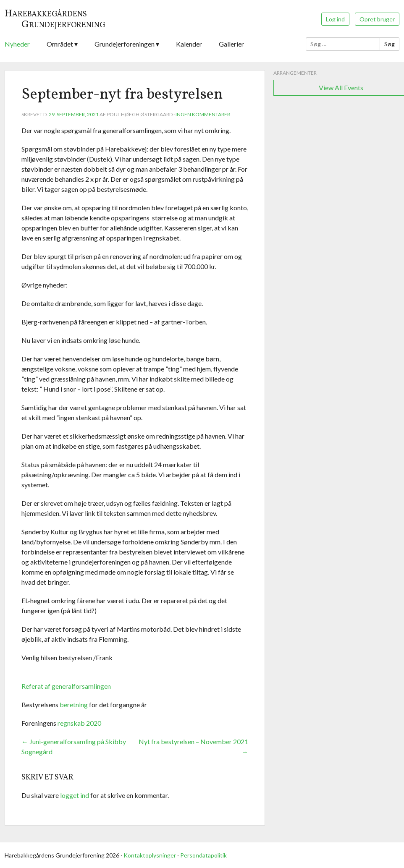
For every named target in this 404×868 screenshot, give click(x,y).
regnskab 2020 (79, 723)
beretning (74, 705)
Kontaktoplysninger (150, 855)
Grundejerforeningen (125, 44)
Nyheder (17, 44)
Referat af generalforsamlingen (66, 686)
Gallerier (231, 44)
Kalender (189, 44)
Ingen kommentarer (203, 114)
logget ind (75, 795)
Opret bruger (377, 19)
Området (60, 44)
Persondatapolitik (203, 855)
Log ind (335, 19)
